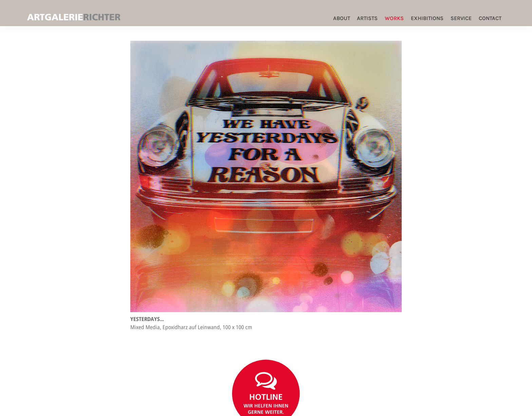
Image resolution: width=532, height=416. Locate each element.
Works (394, 18)
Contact (490, 18)
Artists (367, 18)
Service (461, 18)
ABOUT (342, 18)
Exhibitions (427, 18)
